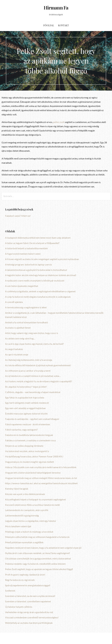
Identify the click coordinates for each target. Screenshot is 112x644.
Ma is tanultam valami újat (18, 526)
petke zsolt (59, 122)
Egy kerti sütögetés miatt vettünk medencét (27, 403)
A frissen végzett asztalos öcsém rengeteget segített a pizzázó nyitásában (42, 259)
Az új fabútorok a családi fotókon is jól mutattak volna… (33, 376)
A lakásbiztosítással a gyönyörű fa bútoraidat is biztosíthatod (36, 270)
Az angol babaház (14, 349)
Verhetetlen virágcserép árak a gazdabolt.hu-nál (29, 612)
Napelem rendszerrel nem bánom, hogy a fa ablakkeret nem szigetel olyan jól (43, 548)
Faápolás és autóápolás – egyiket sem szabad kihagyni (32, 419)
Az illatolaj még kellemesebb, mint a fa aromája (29, 360)
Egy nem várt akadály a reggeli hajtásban (25, 408)
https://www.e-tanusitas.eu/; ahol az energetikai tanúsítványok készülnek (41, 483)
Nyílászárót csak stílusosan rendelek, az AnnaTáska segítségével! (38, 553)
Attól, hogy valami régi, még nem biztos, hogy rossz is (32, 333)
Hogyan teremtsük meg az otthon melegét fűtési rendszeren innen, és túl (41, 478)
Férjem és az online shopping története (24, 446)
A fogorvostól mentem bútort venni (23, 254)
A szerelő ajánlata (14, 302)
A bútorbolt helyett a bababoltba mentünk (26, 248)
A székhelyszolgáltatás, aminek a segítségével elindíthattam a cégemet (40, 291)
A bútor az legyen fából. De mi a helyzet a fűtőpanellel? (32, 243)
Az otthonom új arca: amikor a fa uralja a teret (28, 371)
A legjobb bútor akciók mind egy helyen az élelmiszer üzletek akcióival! (41, 275)
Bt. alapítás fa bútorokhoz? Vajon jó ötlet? (26, 387)
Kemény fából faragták (17, 489)
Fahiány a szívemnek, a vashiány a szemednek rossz (30, 440)
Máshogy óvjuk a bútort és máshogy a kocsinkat (29, 532)
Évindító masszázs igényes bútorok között (26, 414)
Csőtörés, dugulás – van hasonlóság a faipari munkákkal (33, 392)
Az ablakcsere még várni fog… (20, 338)
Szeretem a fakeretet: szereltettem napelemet (28, 601)
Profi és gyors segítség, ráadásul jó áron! (25, 575)
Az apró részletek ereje (17, 354)
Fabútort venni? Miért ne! (18, 216)
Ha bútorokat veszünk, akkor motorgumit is (27, 451)
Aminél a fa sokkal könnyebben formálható (27, 322)
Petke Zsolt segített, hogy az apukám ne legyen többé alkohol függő (39, 569)
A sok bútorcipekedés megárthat (22, 286)
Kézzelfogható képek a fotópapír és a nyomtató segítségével (35, 499)
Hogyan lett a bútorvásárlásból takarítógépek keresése (33, 473)
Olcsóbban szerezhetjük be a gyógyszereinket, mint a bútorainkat (38, 558)
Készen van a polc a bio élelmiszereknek (25, 494)
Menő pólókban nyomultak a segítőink (24, 542)
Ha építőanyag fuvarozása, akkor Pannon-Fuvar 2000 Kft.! (34, 456)
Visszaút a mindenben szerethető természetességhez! (32, 617)
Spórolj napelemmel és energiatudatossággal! (28, 585)
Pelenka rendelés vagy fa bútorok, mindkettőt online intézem (35, 564)
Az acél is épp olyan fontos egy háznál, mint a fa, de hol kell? (34, 344)
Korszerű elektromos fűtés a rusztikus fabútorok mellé (33, 505)
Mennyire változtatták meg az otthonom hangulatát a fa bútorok (37, 537)
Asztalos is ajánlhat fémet (18, 328)
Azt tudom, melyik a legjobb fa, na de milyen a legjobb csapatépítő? (39, 381)
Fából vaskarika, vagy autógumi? (21, 430)
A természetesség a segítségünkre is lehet (26, 307)
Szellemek (10, 591)
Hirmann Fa (56, 8)
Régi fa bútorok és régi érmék (20, 580)
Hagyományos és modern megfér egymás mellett (30, 462)
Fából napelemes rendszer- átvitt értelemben (28, 424)
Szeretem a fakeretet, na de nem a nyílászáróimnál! (30, 596)
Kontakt (63, 25)
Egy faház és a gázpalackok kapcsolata (25, 397)
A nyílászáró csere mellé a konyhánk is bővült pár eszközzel (35, 281)
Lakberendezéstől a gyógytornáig (22, 515)
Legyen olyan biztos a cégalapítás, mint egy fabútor (31, 521)
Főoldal (49, 25)
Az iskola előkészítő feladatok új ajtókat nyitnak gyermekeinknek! (38, 365)
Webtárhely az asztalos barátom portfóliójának (29, 623)
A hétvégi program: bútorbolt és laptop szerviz (29, 264)
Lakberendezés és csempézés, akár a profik (27, 510)
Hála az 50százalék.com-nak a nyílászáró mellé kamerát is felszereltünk (41, 467)
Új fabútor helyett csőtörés (19, 607)
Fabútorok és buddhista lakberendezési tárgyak (29, 435)
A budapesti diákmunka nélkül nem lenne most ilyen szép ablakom (38, 238)
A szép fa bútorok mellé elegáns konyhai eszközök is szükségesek (38, 297)
